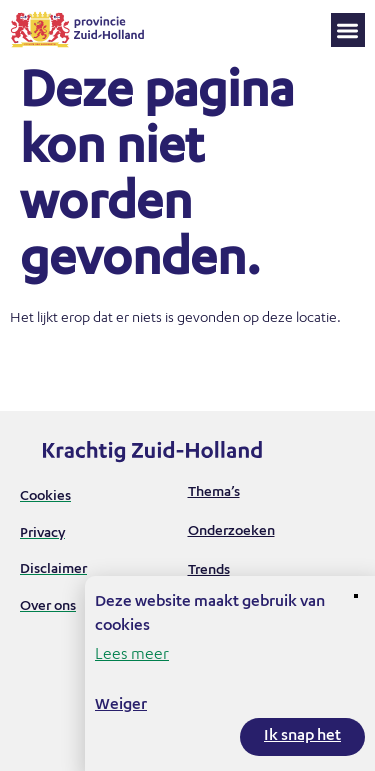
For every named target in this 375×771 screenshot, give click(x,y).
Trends (209, 571)
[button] (348, 30)
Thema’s (214, 493)
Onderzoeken (231, 532)
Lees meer (132, 656)
